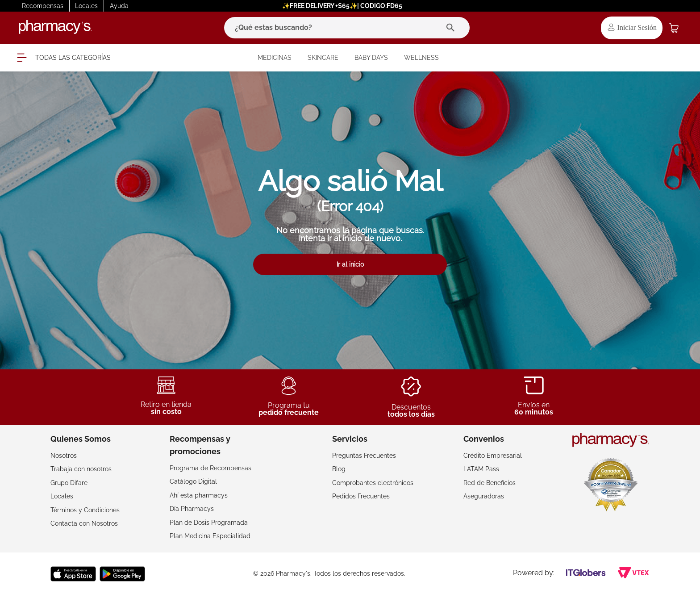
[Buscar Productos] (452, 28)
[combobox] (347, 28)
